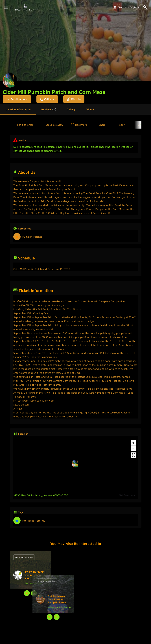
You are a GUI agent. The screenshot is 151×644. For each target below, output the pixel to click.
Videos (90, 109)
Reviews (49, 109)
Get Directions (127, 495)
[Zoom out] (133, 448)
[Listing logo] (10, 80)
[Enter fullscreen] (133, 455)
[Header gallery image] (38, 41)
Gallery (71, 109)
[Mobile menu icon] (6, 7)
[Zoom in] (133, 443)
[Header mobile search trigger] (145, 7)
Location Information (18, 109)
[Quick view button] (27, 593)
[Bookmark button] (34, 593)
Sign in (122, 7)
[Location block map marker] (76, 464)
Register (134, 7)
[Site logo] (26, 7)
